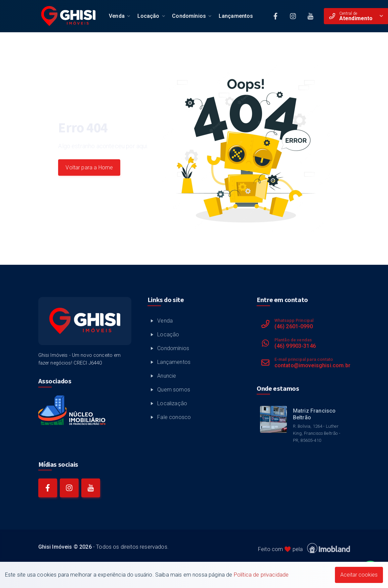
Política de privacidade (261, 575)
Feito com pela (304, 548)
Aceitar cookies (359, 575)
